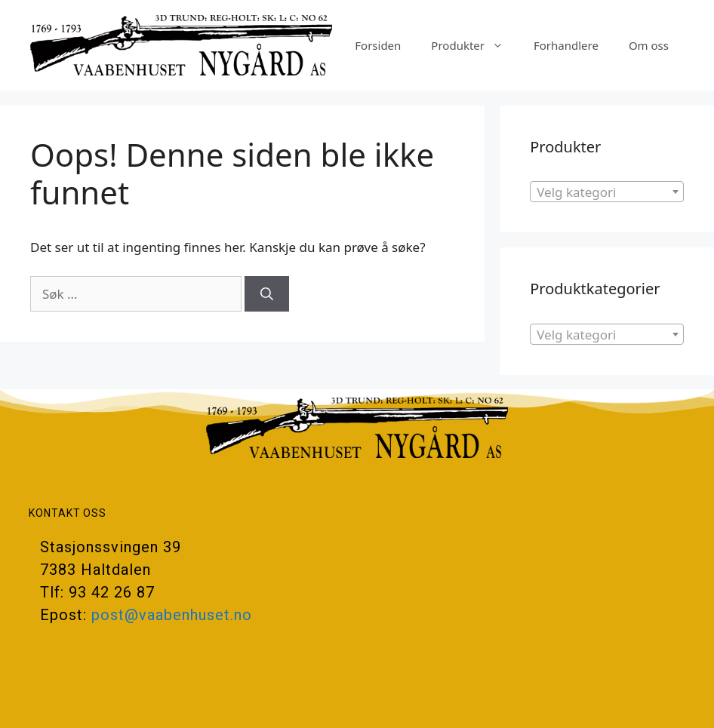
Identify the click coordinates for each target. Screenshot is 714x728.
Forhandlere (566, 45)
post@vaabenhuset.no (172, 615)
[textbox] (607, 192)
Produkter (475, 45)
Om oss (649, 45)
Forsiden (378, 45)
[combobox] (607, 192)
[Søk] (267, 294)
